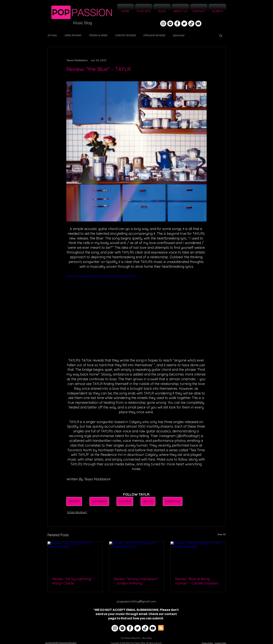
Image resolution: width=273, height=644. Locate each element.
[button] (221, 35)
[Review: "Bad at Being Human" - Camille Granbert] (198, 557)
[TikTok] (191, 23)
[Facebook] (177, 23)
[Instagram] (163, 23)
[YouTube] (198, 23)
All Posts (52, 35)
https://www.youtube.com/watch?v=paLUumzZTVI (102, 276)
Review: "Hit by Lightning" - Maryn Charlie (73, 581)
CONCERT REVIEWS (125, 35)
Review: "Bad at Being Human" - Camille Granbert (197, 581)
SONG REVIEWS (73, 35)
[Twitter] (184, 23)
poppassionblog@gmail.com (136, 601)
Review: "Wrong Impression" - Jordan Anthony (136, 581)
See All (222, 534)
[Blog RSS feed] (161, 628)
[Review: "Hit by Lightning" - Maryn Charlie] (75, 557)
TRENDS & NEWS (98, 35)
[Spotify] (170, 23)
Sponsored (178, 35)
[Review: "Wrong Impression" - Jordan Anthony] (137, 557)
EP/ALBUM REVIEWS (154, 35)
